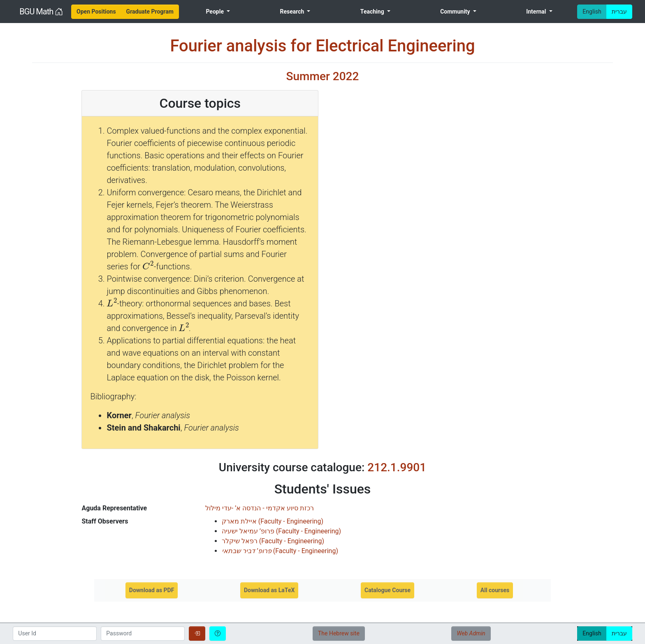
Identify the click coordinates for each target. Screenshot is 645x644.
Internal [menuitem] (537, 12)
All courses (495, 590)
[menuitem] (96, 12)
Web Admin (471, 633)
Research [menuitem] (292, 12)
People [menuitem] (215, 12)
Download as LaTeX (269, 590)
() (273, 521)
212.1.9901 (397, 467)
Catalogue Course (387, 590)
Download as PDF (152, 590)
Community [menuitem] (456, 12)
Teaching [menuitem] (373, 12)
